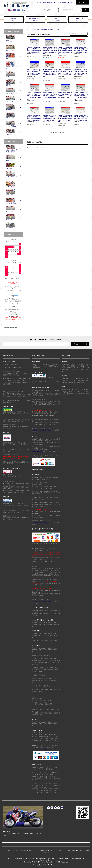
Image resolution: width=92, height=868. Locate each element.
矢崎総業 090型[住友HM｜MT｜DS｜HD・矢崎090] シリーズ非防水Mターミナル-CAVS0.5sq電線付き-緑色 (65, 95)
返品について (35, 850)
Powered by (46, 865)
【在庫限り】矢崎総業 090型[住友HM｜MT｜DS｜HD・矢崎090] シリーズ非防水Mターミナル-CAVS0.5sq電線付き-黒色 (50, 51)
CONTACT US (78, 19)
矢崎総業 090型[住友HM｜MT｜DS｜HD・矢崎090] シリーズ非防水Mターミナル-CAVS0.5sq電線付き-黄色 (50, 118)
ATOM (48, 852)
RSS (44, 852)
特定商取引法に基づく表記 (47, 850)
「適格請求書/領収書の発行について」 (43, 430)
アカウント (56, 2)
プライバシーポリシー (61, 850)
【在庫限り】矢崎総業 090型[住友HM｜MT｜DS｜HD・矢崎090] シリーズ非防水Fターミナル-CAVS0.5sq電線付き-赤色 (50, 73)
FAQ (57, 19)
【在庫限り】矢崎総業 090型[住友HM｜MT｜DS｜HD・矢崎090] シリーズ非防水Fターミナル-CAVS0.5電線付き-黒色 (65, 51)
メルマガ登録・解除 (44, 2)
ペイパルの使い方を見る (39, 749)
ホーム (29, 30)
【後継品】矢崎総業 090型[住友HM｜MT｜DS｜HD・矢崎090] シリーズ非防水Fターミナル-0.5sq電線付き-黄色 (81, 118)
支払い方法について (13, 850)
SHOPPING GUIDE (35, 19)
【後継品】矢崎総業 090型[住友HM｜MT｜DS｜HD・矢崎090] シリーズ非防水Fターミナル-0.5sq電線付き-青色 (50, 95)
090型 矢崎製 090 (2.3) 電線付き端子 (50, 30)
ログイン (72, 2)
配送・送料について (25, 850)
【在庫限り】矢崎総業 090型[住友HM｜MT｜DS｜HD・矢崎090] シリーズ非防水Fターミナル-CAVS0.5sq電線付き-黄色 (65, 118)
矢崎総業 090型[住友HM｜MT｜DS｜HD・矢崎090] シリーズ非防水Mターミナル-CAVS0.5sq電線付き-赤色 (34, 72)
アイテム (82, 2)
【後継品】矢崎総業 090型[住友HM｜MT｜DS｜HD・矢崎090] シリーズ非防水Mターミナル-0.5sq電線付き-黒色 (34, 50)
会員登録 (64, 2)
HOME (14, 19)
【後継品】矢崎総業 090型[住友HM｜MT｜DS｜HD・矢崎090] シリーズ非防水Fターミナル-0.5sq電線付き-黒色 (81, 50)
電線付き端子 (36, 30)
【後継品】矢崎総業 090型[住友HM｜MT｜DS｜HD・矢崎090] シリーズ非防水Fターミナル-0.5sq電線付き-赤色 (65, 72)
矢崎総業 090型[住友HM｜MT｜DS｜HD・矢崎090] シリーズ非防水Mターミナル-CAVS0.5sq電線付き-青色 (80, 72)
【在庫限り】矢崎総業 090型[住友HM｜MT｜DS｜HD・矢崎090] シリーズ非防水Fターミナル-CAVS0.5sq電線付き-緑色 (81, 96)
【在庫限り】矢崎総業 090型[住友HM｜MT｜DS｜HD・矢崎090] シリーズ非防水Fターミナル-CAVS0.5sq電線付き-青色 (34, 96)
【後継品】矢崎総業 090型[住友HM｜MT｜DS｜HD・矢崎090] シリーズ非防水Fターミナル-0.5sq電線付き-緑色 (34, 118)
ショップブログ (84, 850)
